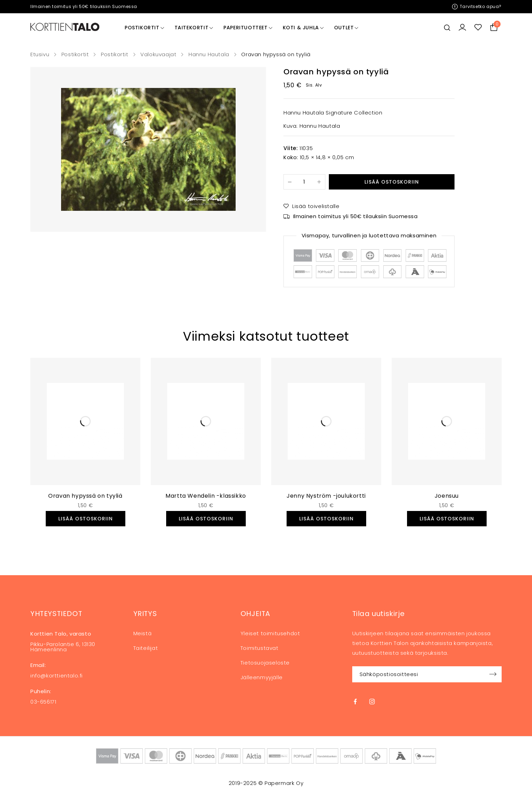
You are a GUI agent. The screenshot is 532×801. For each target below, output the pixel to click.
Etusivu (40, 54)
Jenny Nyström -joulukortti (326, 496)
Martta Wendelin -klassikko (206, 496)
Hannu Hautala (209, 54)
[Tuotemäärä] (304, 182)
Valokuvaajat (158, 54)
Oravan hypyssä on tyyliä (85, 496)
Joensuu (447, 496)
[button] (86, 519)
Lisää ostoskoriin (392, 182)
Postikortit (75, 54)
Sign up (493, 674)
